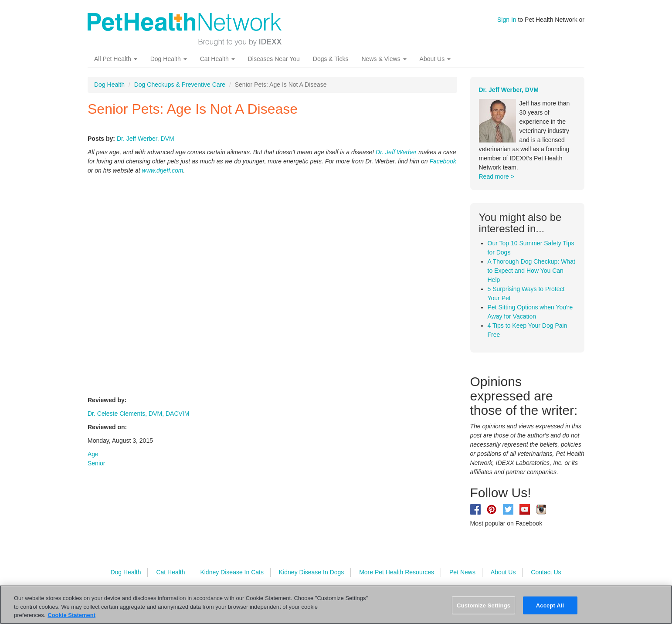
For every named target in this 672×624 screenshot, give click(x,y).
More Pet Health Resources (397, 572)
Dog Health (169, 59)
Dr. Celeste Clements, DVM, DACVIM (138, 414)
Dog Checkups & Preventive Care (180, 85)
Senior (96, 463)
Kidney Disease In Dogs (311, 572)
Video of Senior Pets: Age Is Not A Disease (227, 284)
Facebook (443, 161)
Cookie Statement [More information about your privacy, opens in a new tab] (71, 615)
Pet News (462, 572)
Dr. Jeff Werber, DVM (146, 139)
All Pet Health (116, 59)
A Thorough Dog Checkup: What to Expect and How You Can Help (531, 271)
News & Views (384, 59)
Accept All (550, 605)
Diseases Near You (274, 59)
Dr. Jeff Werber (396, 152)
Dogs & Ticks (331, 59)
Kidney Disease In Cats (232, 572)
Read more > (497, 176)
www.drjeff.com (163, 170)
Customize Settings (484, 605)
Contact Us (546, 572)
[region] (336, 605)
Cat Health (217, 59)
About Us (435, 59)
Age (93, 454)
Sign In (507, 20)
